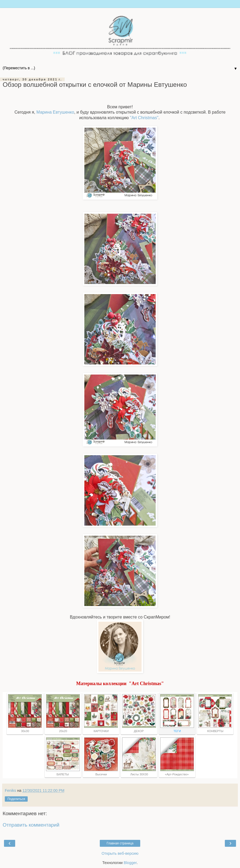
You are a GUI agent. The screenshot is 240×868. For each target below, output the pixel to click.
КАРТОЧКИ (101, 731)
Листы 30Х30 (139, 774)
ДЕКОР (139, 731)
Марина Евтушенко (55, 112)
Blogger (130, 863)
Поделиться (16, 799)
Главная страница (120, 843)
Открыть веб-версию (120, 853)
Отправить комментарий (31, 825)
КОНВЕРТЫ (215, 731)
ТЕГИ (177, 731)
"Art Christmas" (144, 118)
